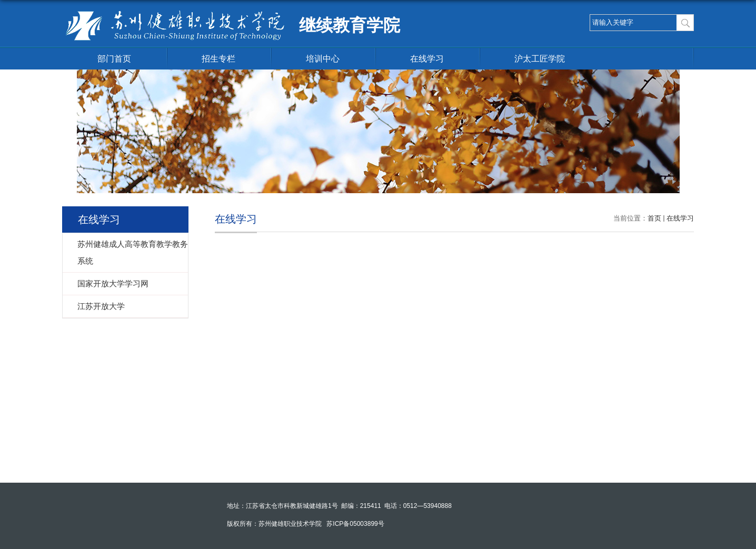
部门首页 (114, 59)
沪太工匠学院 (540, 59)
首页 (654, 218)
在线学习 (427, 59)
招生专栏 (218, 59)
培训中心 (323, 59)
